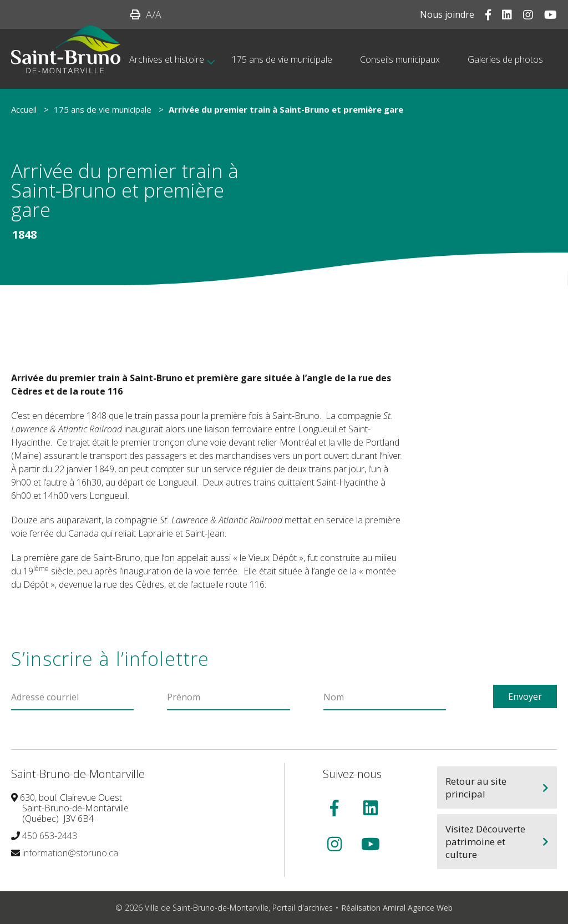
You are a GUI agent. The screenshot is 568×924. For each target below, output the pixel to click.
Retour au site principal (476, 787)
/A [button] (154, 14)
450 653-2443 (50, 836)
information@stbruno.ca (70, 853)
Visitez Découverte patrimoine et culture (485, 842)
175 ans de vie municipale (103, 110)
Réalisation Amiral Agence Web (397, 908)
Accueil (24, 110)
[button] (135, 14)
